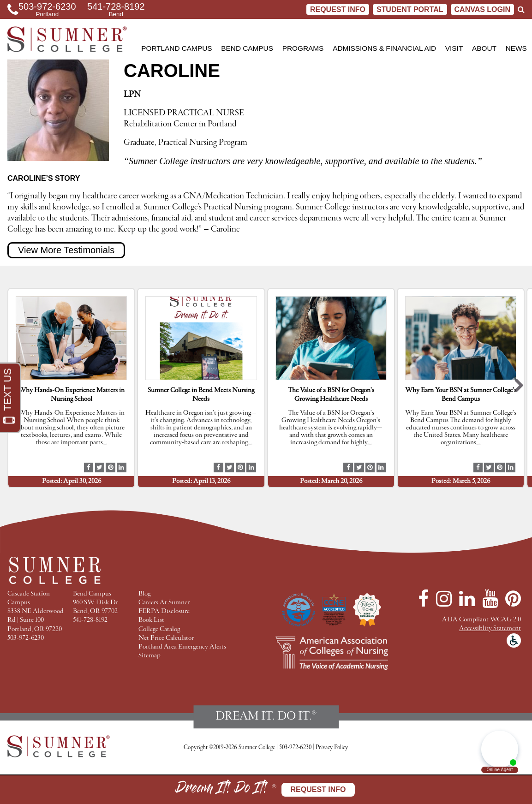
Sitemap (149, 656)
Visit (454, 48)
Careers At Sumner (164, 603)
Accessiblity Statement (490, 628)
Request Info (338, 9)
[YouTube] (490, 599)
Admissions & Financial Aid (384, 48)
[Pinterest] (513, 599)
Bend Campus (247, 48)
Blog (144, 594)
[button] (519, 388)
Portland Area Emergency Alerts (182, 647)
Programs (303, 48)
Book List (151, 620)
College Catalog (159, 629)
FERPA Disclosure (164, 611)
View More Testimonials (66, 250)
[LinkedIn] (467, 599)
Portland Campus (176, 48)
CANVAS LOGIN (482, 9)
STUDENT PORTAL (410, 9)
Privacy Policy (332, 747)
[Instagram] (444, 599)
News (516, 48)
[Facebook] (423, 599)
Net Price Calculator (166, 638)
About (484, 48)
